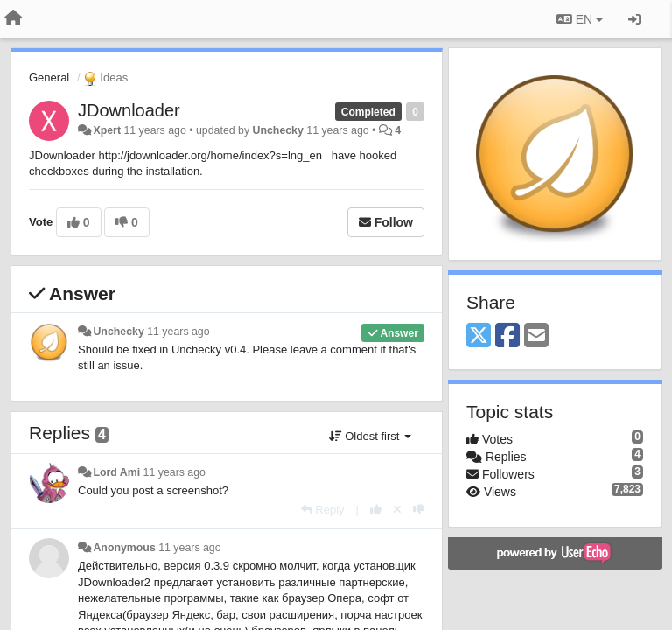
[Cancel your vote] (397, 510)
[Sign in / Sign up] (634, 19)
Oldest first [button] (370, 436)
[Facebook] (507, 336)
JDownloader (129, 110)
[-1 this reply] (419, 510)
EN (580, 19)
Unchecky (278, 130)
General (49, 77)
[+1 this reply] (376, 510)
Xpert (107, 130)
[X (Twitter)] (479, 336)
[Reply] (323, 510)
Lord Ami (116, 472)
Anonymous (124, 548)
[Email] (536, 336)
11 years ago (178, 332)
